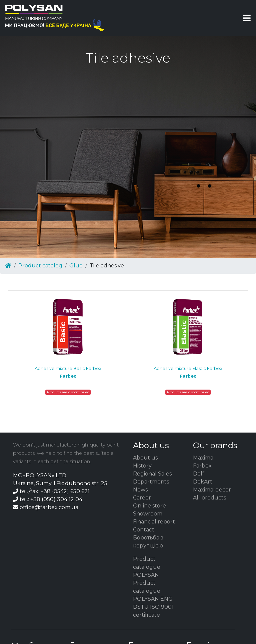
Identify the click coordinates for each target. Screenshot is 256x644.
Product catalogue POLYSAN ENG (153, 591)
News (140, 490)
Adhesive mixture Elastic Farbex (188, 372)
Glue (76, 266)
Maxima (203, 458)
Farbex (202, 466)
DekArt (203, 482)
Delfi (199, 474)
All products (209, 498)
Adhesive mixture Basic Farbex (68, 372)
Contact (144, 530)
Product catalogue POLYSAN (147, 567)
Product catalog (40, 266)
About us (145, 458)
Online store (149, 506)
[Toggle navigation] (247, 18)
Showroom (148, 514)
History (142, 466)
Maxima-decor (212, 490)
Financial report (154, 522)
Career (142, 498)
